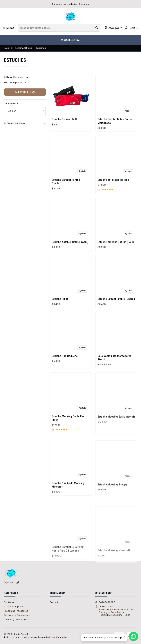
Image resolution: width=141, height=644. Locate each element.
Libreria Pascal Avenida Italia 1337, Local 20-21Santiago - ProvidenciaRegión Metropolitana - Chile (114, 611)
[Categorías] (70, 40)
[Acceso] (114, 28)
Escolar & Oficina (23, 48)
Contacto (9, 602)
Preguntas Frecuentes (16, 611)
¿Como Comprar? (13, 606)
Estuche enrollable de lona (113, 196)
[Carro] (132, 28)
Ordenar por (11, 104)
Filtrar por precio (25, 123)
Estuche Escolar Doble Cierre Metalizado (115, 121)
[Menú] (8, 28)
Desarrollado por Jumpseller (53, 637)
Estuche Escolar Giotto (65, 119)
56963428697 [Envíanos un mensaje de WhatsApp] (105, 602)
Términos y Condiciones (17, 615)
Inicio (7, 48)
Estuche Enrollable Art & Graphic (66, 192)
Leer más (84, 4)
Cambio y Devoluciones (17, 620)
